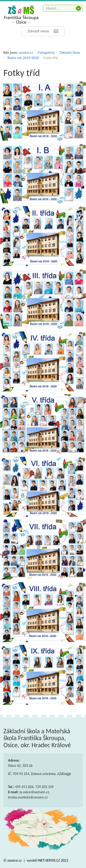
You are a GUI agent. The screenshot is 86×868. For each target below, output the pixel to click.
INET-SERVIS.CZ (49, 860)
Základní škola (70, 53)
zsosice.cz (26, 53)
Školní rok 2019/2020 (23, 58)
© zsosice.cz (13, 860)
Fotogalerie (46, 53)
